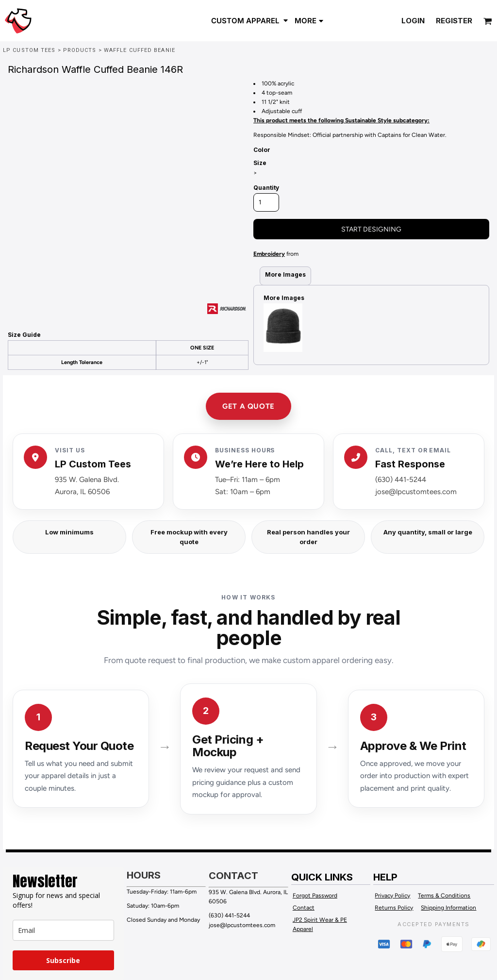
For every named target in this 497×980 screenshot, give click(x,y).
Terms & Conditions (444, 896)
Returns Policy (394, 908)
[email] (63, 930)
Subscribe (63, 960)
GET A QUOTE (248, 406)
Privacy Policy (392, 896)
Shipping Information (448, 908)
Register (454, 21)
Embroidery (269, 254)
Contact (304, 908)
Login (413, 21)
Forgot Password (315, 896)
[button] (250, 20)
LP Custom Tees (29, 50)
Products (80, 50)
